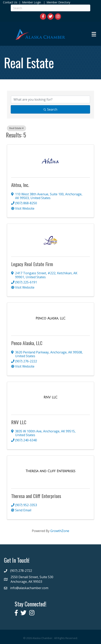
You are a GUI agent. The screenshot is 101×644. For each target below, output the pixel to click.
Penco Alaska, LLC (27, 343)
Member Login (32, 2)
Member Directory (58, 2)
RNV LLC (19, 422)
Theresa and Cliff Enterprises (36, 496)
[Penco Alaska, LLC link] (50, 318)
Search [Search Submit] (50, 109)
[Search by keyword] (50, 99)
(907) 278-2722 (21, 571)
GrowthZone (60, 531)
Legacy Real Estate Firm (32, 264)
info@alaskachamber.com (29, 588)
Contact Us (10, 2)
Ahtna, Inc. (20, 185)
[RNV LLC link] (50, 397)
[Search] (50, 8)
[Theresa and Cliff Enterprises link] (50, 471)
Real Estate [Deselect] (17, 128)
